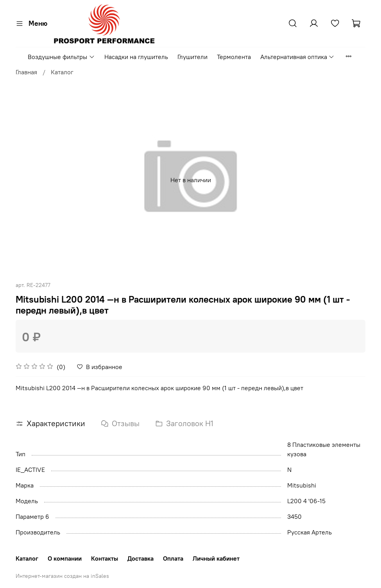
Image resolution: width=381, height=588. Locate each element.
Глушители (192, 57)
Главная (26, 72)
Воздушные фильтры (61, 57)
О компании (65, 558)
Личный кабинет (216, 558)
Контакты (105, 558)
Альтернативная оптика (297, 57)
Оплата (173, 558)
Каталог (62, 72)
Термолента (234, 57)
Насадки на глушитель (136, 57)
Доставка (140, 558)
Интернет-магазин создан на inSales (62, 576)
